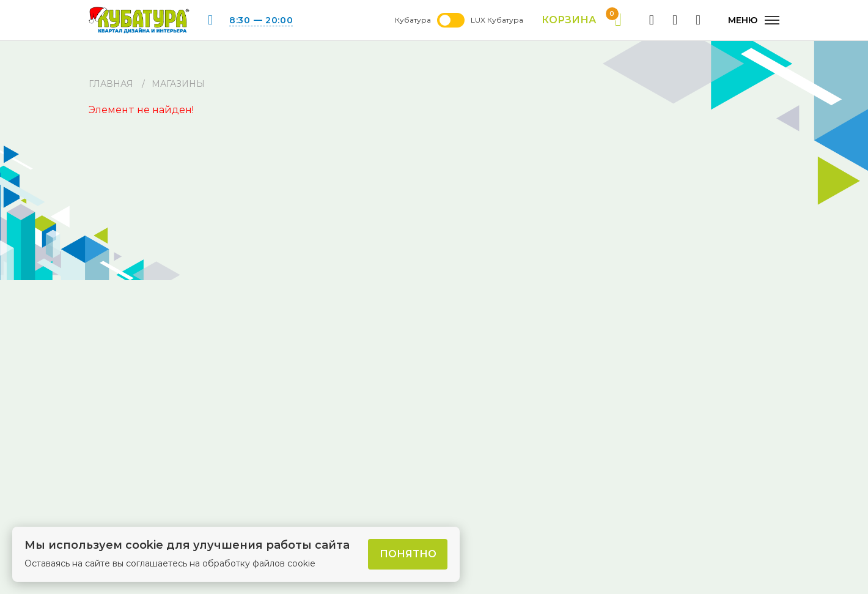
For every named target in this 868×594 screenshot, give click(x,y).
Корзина (582, 20)
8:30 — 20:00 (261, 20)
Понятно (408, 554)
